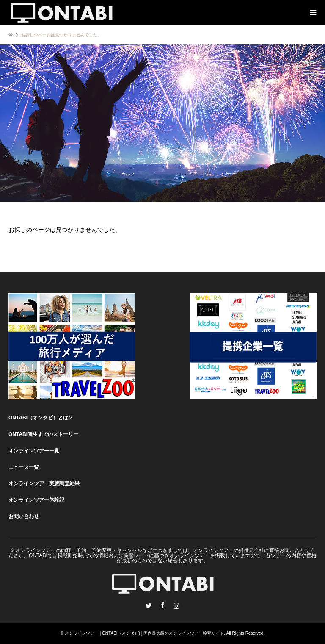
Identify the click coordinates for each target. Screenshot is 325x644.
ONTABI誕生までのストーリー (43, 434)
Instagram (176, 605)
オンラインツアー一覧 (34, 451)
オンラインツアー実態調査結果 (44, 483)
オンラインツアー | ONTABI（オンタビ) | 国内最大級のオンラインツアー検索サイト (144, 633)
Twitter (149, 605)
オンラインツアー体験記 (36, 500)
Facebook (162, 605)
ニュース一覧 (24, 467)
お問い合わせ (24, 516)
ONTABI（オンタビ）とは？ (41, 418)
